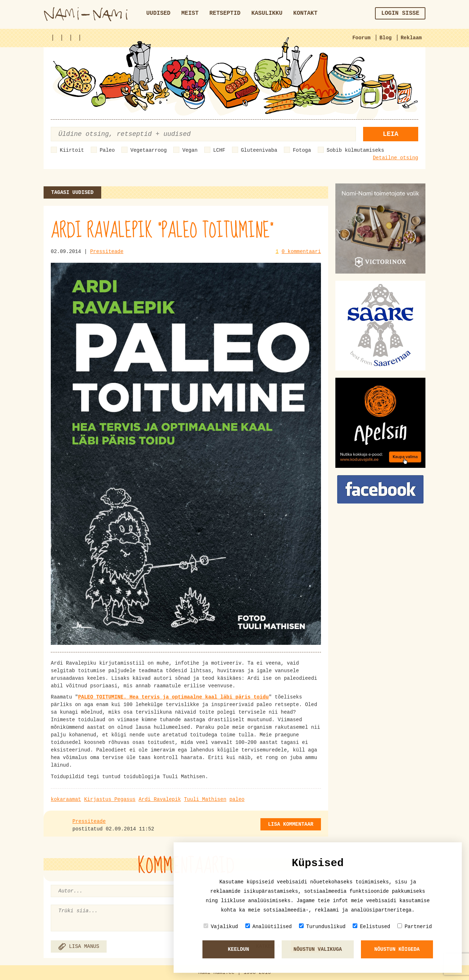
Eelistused (371, 926)
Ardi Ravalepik (160, 799)
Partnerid (415, 926)
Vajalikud (221, 926)
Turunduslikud (322, 926)
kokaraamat (66, 799)
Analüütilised (269, 926)
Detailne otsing (396, 158)
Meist (190, 13)
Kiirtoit (72, 150)
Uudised (158, 13)
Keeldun (239, 949)
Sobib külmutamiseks (356, 150)
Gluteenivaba (259, 150)
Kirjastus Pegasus (110, 799)
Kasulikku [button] (267, 13)
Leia (391, 134)
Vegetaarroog (149, 150)
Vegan (190, 150)
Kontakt (305, 13)
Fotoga (302, 150)
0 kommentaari (301, 252)
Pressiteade (107, 252)
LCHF (219, 150)
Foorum (361, 38)
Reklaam (411, 38)
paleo (237, 799)
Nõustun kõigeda (397, 949)
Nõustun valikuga (318, 949)
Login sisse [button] (400, 13)
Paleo (107, 150)
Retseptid (225, 13)
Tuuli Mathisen (205, 799)
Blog (386, 38)
